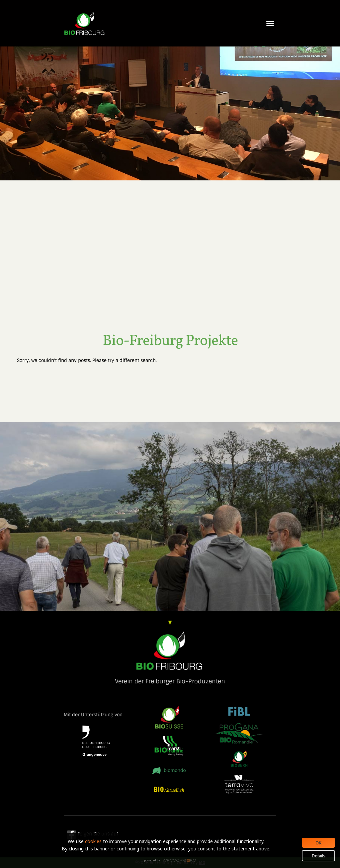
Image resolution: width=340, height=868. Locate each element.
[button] (270, 23)
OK (318, 843)
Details (319, 856)
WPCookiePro (172, 861)
